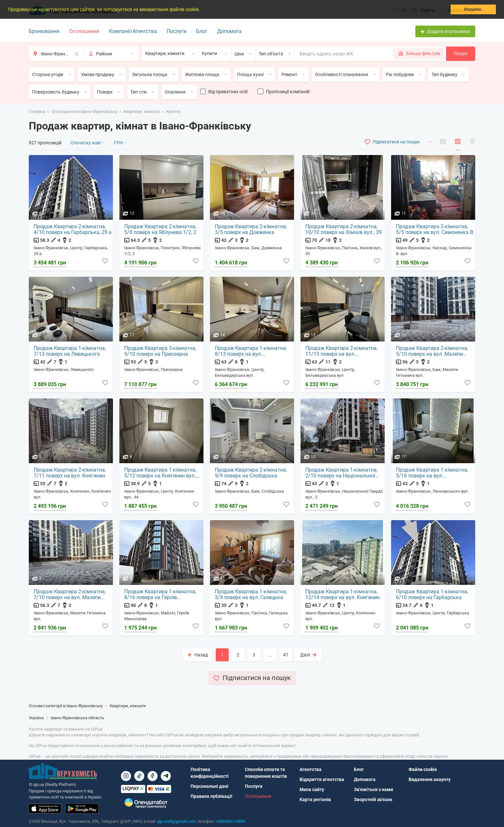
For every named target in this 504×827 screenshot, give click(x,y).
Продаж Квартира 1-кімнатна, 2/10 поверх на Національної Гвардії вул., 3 (342, 473)
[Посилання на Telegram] (166, 776)
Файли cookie (423, 769)
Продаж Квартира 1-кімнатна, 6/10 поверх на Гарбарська (432, 595)
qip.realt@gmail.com (176, 821)
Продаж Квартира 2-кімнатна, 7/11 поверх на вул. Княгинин (70, 473)
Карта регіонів (315, 799)
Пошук (461, 53)
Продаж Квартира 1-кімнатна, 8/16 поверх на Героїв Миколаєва (161, 595)
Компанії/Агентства (133, 31)
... (270, 655)
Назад (198, 655)
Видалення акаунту (430, 779)
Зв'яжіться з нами (373, 789)
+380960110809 (230, 821)
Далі (308, 655)
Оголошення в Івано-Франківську (84, 112)
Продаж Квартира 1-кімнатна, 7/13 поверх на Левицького (70, 352)
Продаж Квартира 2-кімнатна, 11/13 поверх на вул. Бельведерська (342, 352)
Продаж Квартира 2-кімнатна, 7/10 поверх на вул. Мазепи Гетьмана (70, 595)
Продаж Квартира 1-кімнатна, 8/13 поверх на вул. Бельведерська (251, 352)
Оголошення (84, 31)
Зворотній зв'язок (373, 799)
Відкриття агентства (322, 779)
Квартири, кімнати (142, 112)
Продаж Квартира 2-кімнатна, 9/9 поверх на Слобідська (251, 473)
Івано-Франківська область (77, 718)
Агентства (311, 769)
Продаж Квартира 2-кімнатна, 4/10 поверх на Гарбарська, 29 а (73, 230)
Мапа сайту (312, 789)
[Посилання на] (126, 776)
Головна (37, 112)
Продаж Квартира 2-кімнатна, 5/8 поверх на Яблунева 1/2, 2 (161, 230)
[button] (202, 10)
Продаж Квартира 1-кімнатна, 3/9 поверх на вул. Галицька (251, 595)
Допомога (229, 31)
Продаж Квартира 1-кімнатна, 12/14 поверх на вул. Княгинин (343, 595)
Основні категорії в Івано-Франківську (66, 706)
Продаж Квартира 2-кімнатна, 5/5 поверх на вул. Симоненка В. (433, 230)
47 (286, 655)
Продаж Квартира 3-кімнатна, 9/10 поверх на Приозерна (161, 352)
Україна (36, 718)
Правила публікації (211, 796)
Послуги (176, 31)
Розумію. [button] (473, 9)
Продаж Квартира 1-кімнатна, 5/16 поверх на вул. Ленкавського (432, 473)
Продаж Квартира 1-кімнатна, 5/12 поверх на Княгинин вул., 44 (161, 473)
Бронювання (44, 31)
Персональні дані (209, 786)
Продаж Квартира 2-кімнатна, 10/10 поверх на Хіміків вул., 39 (344, 230)
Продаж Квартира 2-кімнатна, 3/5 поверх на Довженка (251, 230)
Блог (202, 31)
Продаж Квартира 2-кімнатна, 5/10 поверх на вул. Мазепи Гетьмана (432, 352)
